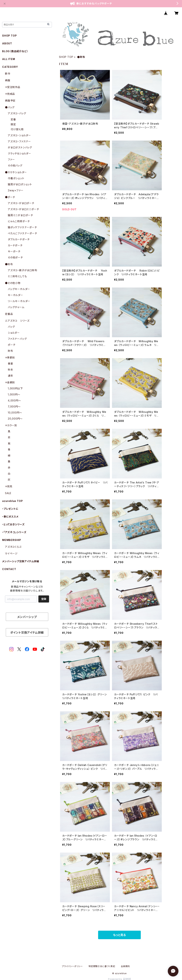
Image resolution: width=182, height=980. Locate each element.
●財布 (9, 264)
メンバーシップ (27, 617)
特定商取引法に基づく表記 (102, 966)
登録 (44, 599)
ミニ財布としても (17, 276)
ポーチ (12, 345)
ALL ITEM (9, 59)
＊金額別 (10, 382)
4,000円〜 (14, 400)
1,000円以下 (15, 388)
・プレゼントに (10, 509)
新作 (8, 74)
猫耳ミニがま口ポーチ (20, 215)
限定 (13, 124)
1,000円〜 (14, 394)
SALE (8, 493)
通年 (10, 376)
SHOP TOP (66, 57)
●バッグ (10, 107)
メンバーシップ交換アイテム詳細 (21, 561)
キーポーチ (14, 251)
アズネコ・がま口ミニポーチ (23, 209)
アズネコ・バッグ (17, 113)
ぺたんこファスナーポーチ (22, 233)
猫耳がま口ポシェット (20, 184)
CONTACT (9, 569)
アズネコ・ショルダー (19, 135)
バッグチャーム (16, 307)
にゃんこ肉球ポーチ (19, 221)
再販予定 (10, 101)
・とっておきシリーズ (13, 524)
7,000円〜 (14, 406)
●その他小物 (13, 283)
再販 (8, 80)
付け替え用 (17, 129)
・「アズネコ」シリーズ (14, 532)
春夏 (10, 364)
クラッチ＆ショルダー (19, 153)
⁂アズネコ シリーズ (17, 321)
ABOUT (7, 43)
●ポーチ (10, 197)
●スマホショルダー (16, 172)
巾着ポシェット (16, 178)
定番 (13, 119)
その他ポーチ (15, 257)
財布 (10, 351)
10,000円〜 (15, 413)
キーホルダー (15, 295)
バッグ (11, 327)
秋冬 (10, 370)
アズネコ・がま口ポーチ (21, 203)
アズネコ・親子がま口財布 (23, 270)
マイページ (11, 553)
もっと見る (119, 935)
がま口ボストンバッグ (20, 147)
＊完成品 (10, 94)
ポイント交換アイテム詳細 (27, 633)
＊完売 (9, 486)
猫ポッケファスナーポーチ (22, 227)
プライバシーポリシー (72, 966)
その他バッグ (15, 165)
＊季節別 (10, 358)
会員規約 (125, 966)
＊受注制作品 (13, 87)
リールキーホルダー (19, 301)
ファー (11, 159)
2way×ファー (16, 190)
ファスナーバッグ (17, 339)
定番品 (9, 314)
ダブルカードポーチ (19, 239)
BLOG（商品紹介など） (15, 51)
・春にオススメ (10, 517)
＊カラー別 (11, 425)
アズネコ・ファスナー (19, 141)
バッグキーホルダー (19, 289)
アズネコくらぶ (13, 547)
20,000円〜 (15, 419)
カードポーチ (15, 245)
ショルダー (14, 333)
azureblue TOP (12, 501)
